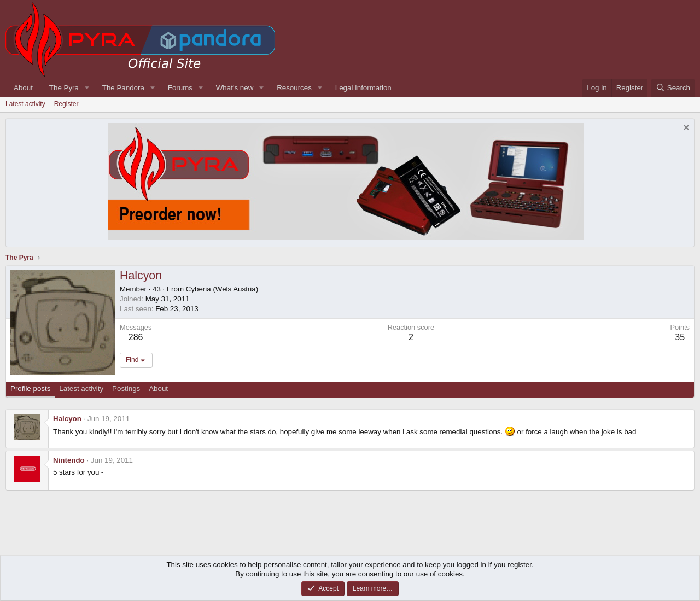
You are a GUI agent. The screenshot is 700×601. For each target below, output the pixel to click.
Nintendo (69, 460)
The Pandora (123, 88)
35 (680, 337)
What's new (235, 88)
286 (136, 337)
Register (66, 104)
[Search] (673, 88)
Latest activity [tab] (81, 389)
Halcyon (67, 419)
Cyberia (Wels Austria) (222, 289)
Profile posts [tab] (30, 389)
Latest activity (25, 104)
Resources (294, 88)
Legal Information (363, 88)
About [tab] (158, 389)
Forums (180, 88)
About (23, 88)
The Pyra (64, 88)
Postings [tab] (126, 389)
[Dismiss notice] (685, 129)
